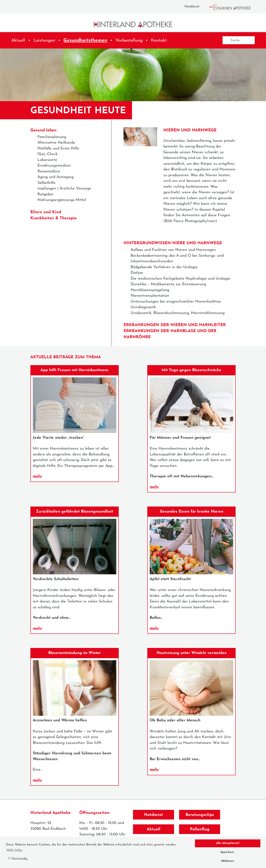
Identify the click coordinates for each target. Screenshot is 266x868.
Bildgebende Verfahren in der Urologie (164, 267)
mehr (37, 476)
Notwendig (18, 859)
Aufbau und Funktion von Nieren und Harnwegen (173, 250)
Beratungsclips (200, 815)
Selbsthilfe (46, 183)
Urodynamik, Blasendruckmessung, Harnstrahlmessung (178, 313)
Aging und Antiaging (56, 177)
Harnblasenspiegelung (150, 290)
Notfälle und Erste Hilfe (58, 149)
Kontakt (159, 41)
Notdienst (192, 7)
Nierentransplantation (150, 296)
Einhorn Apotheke (234, 7)
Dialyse (137, 273)
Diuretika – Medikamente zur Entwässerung (168, 284)
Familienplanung (52, 137)
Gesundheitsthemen (85, 41)
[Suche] (239, 40)
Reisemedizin (49, 171)
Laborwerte (47, 160)
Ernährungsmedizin (54, 166)
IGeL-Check (47, 154)
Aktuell (18, 41)
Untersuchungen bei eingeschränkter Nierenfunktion (176, 302)
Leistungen (44, 41)
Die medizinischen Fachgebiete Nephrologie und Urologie (180, 279)
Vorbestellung (129, 41)
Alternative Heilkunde (56, 143)
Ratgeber (45, 194)
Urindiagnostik (143, 307)
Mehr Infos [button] (14, 850)
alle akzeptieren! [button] (228, 843)
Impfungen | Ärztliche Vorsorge (64, 189)
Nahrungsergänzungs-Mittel (62, 200)
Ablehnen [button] (228, 861)
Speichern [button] (227, 852)
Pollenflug (200, 829)
